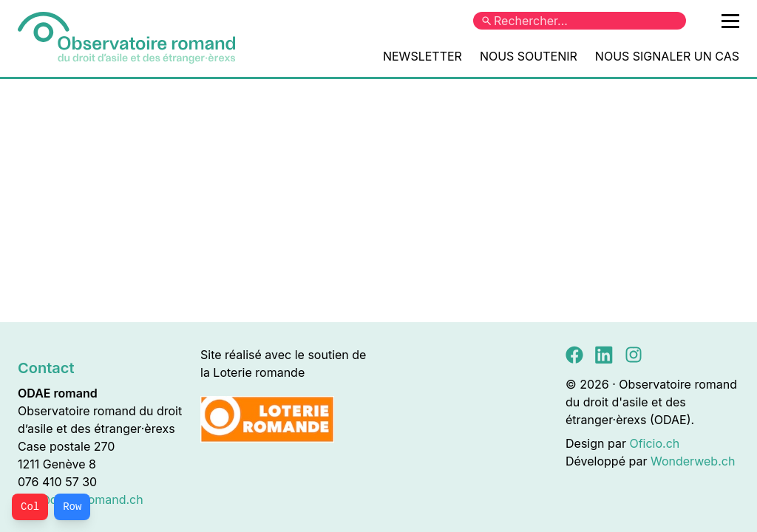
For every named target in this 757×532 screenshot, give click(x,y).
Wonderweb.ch (693, 461)
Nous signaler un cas (667, 56)
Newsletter (422, 56)
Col (30, 507)
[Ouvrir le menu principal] (730, 21)
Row (72, 507)
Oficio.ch (654, 443)
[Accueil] (126, 38)
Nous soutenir (529, 56)
